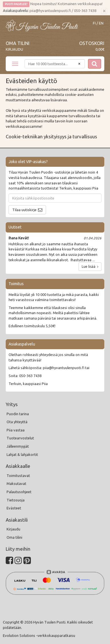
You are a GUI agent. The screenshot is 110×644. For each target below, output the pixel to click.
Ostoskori (92, 43)
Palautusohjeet (19, 492)
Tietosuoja (16, 500)
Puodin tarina (18, 414)
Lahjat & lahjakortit (22, 454)
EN (101, 23)
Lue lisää (90, 267)
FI (94, 23)
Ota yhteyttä (17, 422)
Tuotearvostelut (20, 438)
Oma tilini (18, 43)
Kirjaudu (14, 49)
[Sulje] (104, 11)
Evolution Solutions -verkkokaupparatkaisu (39, 635)
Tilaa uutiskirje (24, 210)
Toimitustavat (18, 476)
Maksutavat (16, 483)
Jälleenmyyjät (18, 446)
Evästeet (14, 508)
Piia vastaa (16, 430)
